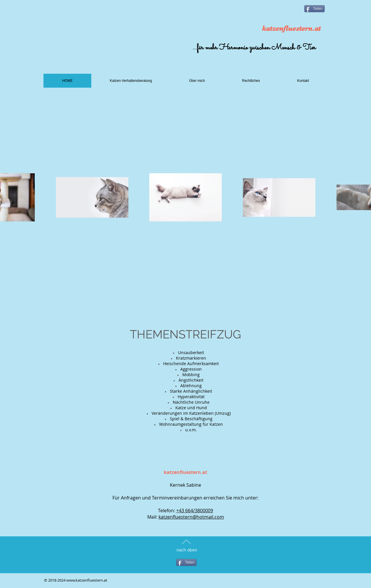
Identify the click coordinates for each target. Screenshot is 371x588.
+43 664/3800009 (195, 511)
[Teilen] (314, 9)
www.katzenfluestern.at (87, 580)
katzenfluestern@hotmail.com (191, 517)
